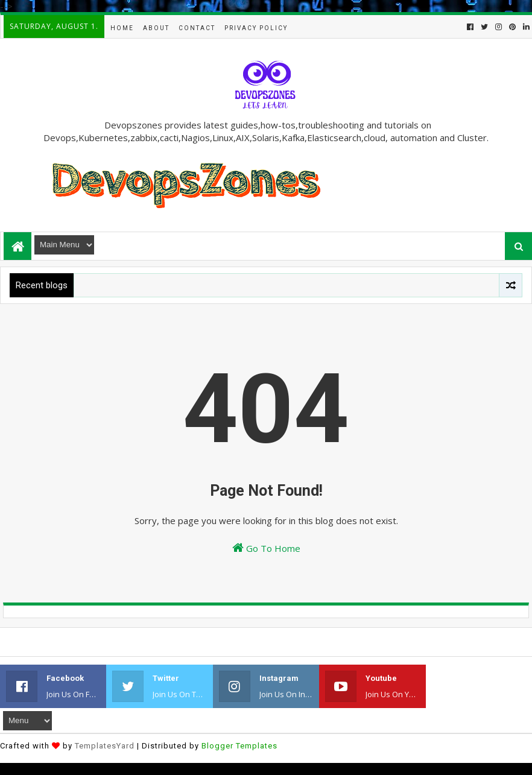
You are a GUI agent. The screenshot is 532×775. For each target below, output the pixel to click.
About (156, 28)
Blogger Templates (239, 746)
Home (122, 28)
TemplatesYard (105, 746)
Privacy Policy (256, 28)
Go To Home (266, 548)
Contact (197, 28)
